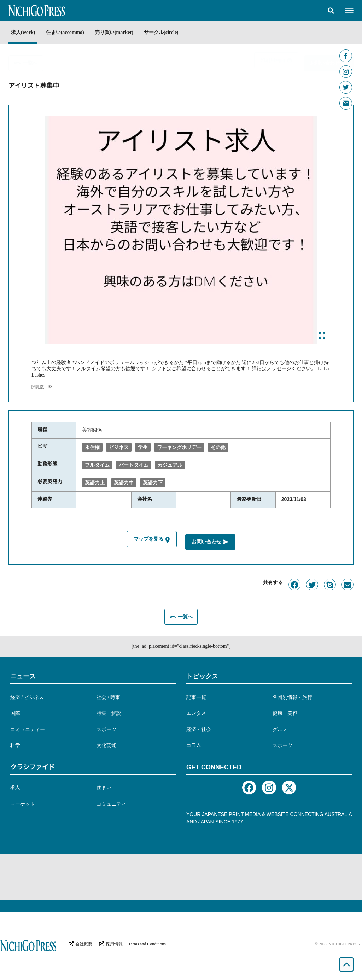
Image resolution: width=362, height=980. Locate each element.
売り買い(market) (120, 32)
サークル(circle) (169, 32)
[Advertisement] (181, 876)
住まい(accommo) (68, 32)
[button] (331, 11)
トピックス (202, 675)
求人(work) (23, 32)
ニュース (23, 675)
